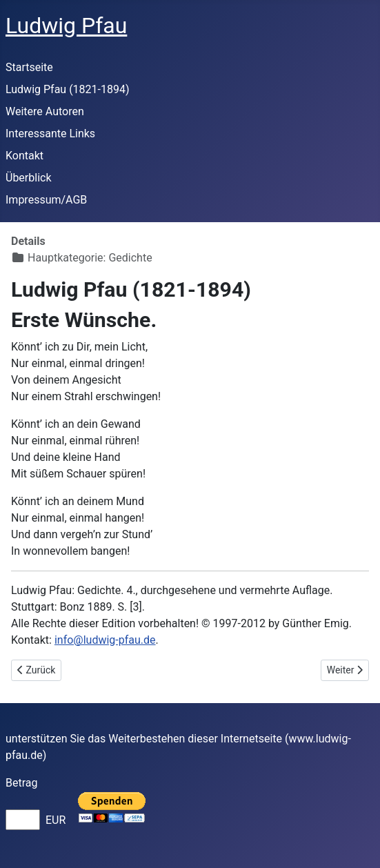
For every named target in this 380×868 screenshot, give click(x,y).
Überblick (29, 178)
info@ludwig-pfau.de (105, 640)
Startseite (29, 67)
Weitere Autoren (45, 111)
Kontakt (24, 156)
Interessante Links (50, 134)
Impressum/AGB (46, 200)
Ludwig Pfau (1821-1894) (68, 89)
